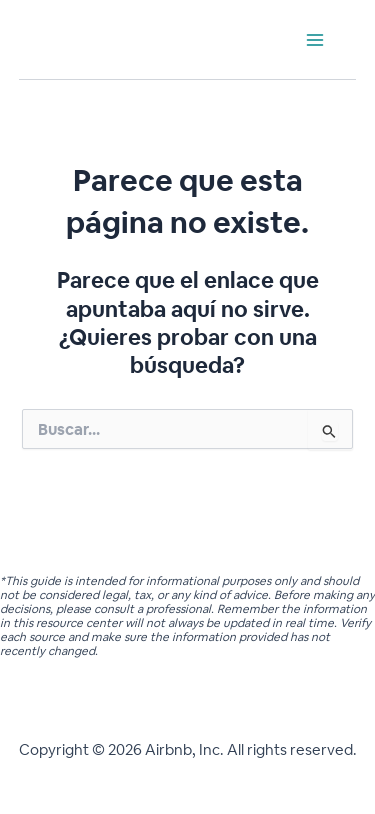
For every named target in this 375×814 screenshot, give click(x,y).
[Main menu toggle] (315, 40)
